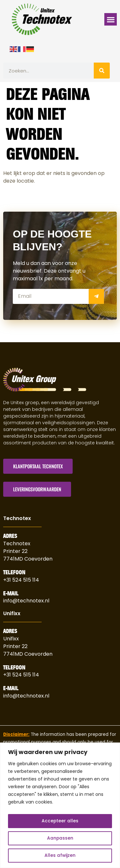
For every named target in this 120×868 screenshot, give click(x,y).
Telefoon (14, 572)
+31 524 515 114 (21, 580)
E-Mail (11, 593)
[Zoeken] (102, 71)
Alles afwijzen (60, 856)
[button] (111, 19)
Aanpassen (60, 838)
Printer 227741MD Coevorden (28, 650)
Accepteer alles (60, 821)
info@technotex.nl (26, 601)
